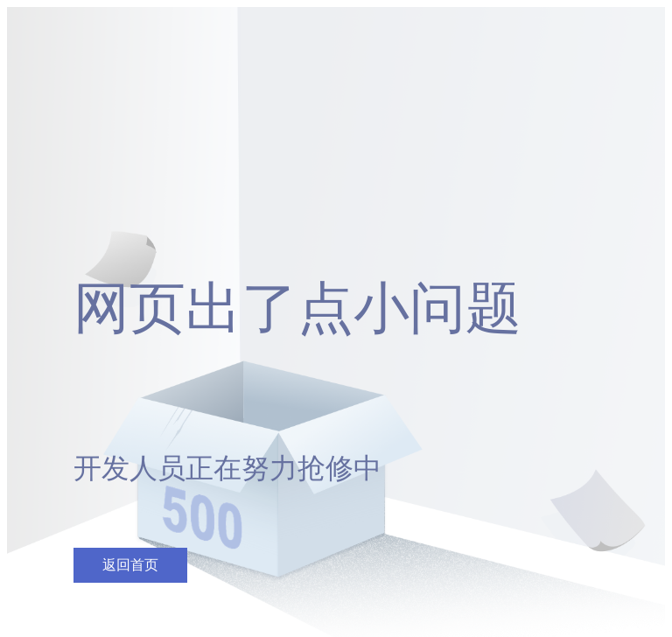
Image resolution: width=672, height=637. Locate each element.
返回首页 (130, 565)
